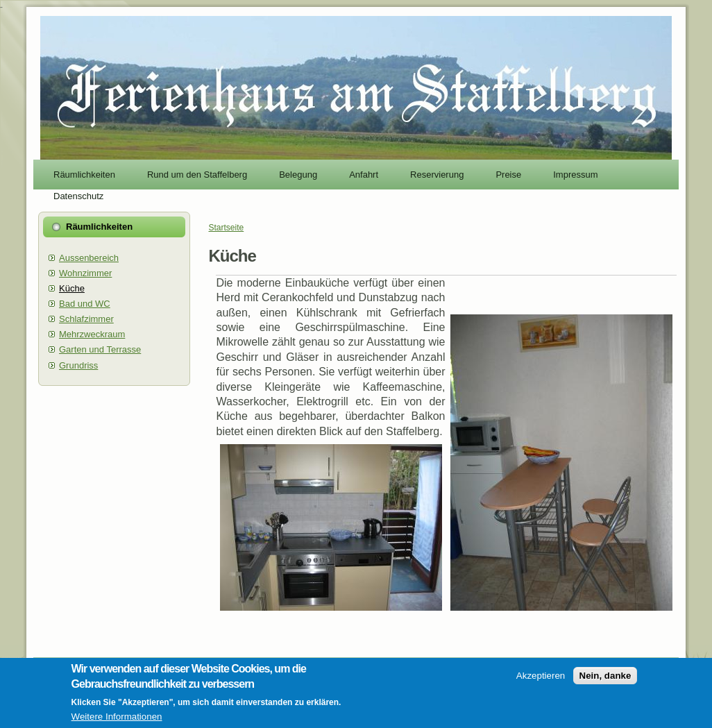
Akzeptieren (541, 679)
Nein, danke (605, 679)
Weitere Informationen (117, 720)
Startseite (227, 228)
